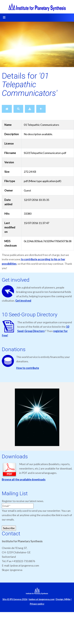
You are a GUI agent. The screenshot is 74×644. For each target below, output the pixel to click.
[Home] (7, 109)
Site (15, 599)
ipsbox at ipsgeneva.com (42, 599)
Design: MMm (63, 599)
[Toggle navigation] (4, 18)
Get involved (23, 301)
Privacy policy (37, 604)
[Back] (41, 109)
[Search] (18, 109)
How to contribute (28, 368)
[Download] (30, 109)
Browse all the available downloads (24, 479)
